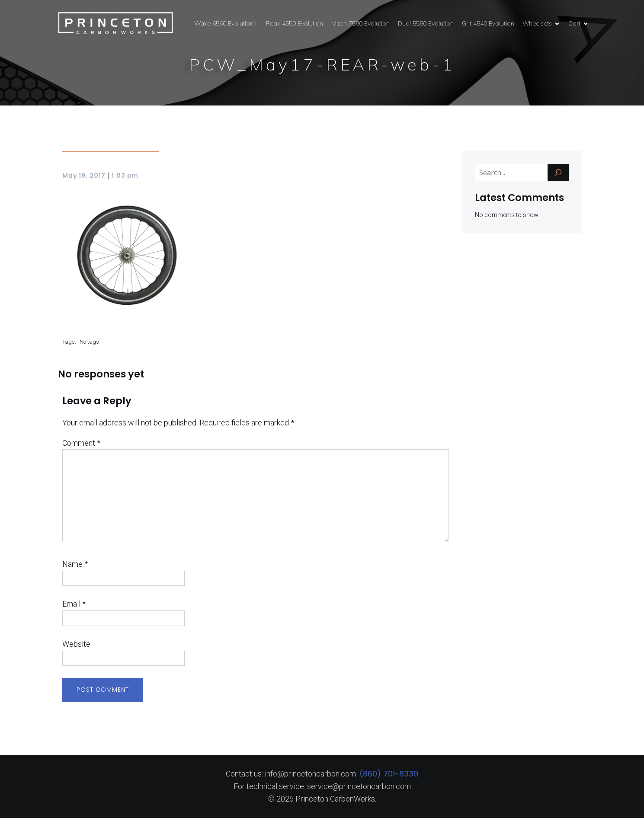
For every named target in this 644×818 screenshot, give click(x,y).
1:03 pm (125, 176)
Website (76, 644)
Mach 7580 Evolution (360, 23)
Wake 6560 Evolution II (226, 23)
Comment (81, 443)
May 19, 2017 (84, 176)
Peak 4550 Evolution (295, 23)
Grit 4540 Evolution (488, 23)
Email (74, 604)
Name (75, 564)
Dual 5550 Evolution (426, 23)
